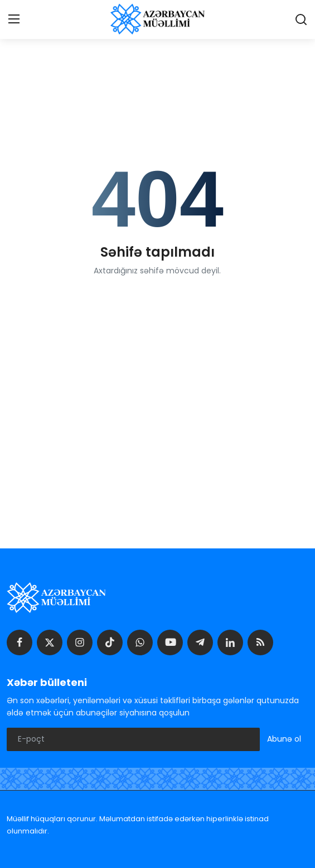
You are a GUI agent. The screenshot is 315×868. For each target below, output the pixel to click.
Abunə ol (284, 739)
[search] (301, 19)
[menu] (14, 19)
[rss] (260, 643)
